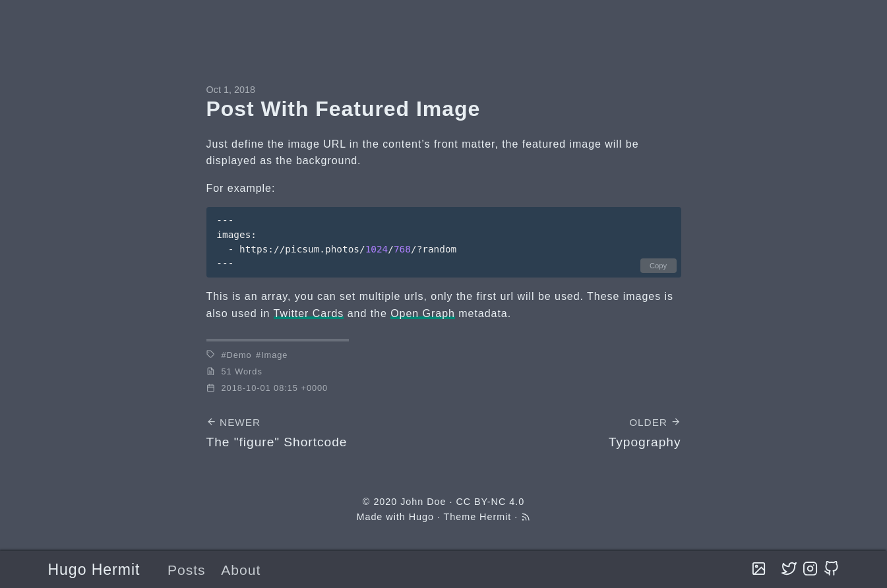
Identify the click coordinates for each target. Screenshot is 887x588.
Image (274, 355)
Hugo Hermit (94, 570)
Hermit (495, 517)
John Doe (423, 502)
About (241, 570)
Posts (187, 570)
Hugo (421, 517)
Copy (658, 266)
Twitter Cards (309, 313)
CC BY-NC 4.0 (490, 502)
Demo (239, 355)
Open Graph (423, 313)
